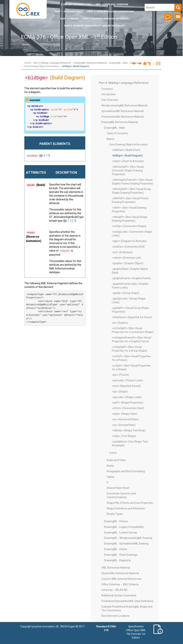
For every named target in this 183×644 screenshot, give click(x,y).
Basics (110, 139)
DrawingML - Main (119, 63)
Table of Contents (117, 133)
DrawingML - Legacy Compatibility (124, 527)
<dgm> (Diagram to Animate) (129, 241)
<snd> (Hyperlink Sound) (126, 386)
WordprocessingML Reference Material (124, 105)
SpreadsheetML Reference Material (122, 111)
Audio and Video (116, 460)
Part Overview (110, 100)
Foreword (107, 89)
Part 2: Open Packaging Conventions (111, 11)
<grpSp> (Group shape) (126, 293)
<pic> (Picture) (120, 375)
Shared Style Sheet (118, 488)
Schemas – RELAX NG (114, 590)
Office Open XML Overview (112, 4)
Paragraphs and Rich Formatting (126, 471)
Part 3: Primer (69, 19)
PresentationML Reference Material (122, 117)
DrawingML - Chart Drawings (121, 555)
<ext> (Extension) (122, 252)
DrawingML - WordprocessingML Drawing (128, 538)
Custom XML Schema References (121, 579)
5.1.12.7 (70, 221)
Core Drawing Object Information (42, 66)
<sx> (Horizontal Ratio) (125, 419)
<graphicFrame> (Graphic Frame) (131, 278)
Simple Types (115, 514)
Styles (110, 466)
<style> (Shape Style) (124, 414)
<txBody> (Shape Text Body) (129, 430)
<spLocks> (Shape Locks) (127, 397)
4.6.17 (45, 156)
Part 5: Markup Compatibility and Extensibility (94, 26)
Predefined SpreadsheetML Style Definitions (127, 601)
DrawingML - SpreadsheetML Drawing (126, 544)
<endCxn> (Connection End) (128, 247)
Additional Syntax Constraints (119, 595)
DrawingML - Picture (116, 521)
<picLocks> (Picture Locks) (127, 380)
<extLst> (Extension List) (126, 258)
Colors (113, 453)
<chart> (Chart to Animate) (128, 161)
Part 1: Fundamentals (69, 11)
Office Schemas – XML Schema (120, 584)
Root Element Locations (115, 616)
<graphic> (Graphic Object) (128, 263)
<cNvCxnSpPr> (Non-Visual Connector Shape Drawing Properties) (128, 170)
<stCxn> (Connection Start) (128, 408)
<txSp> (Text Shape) (124, 436)
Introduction (76, 4)
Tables (111, 477)
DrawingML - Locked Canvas (121, 533)
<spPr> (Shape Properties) (128, 403)
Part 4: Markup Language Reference (106, 19)
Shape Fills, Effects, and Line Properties (130, 503)
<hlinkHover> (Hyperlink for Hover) (132, 317)
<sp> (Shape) (120, 392)
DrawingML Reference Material (90, 63)
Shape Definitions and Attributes (126, 508)
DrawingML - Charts (116, 549)
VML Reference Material (116, 568)
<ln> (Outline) (120, 323)
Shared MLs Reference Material (120, 573)
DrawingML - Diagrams (117, 560)
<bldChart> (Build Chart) (126, 150)
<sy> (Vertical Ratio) (124, 425)
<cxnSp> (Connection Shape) (129, 226)
